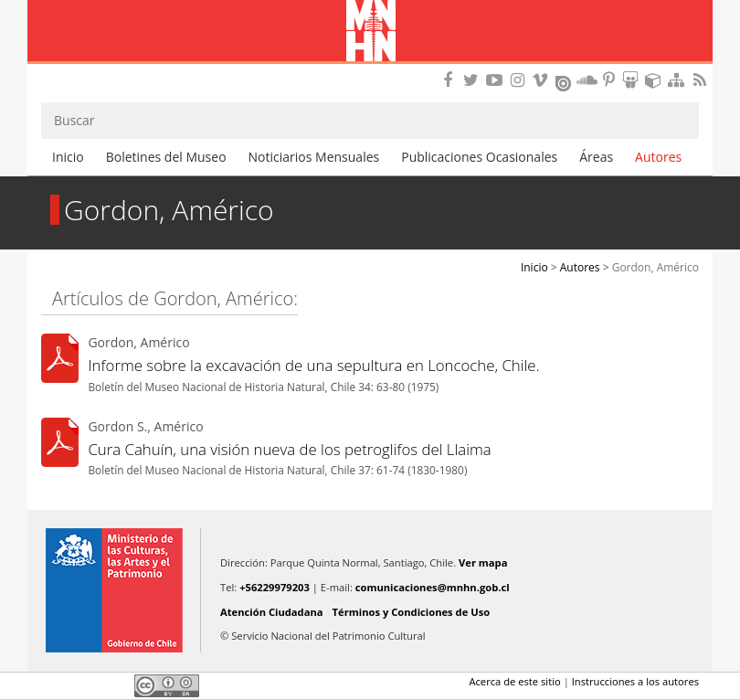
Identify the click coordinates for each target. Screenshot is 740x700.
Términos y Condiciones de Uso (412, 612)
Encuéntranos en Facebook (451, 80)
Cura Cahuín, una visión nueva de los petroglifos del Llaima (289, 449)
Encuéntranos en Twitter (474, 80)
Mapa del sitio (679, 80)
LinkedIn (114, 685)
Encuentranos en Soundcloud (587, 80)
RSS (702, 80)
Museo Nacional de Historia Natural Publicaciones (370, 32)
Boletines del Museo (166, 157)
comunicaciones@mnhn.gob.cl (433, 587)
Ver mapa (483, 562)
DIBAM (370, 69)
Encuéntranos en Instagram (520, 80)
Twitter (83, 685)
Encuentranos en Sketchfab (656, 80)
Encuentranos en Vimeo (543, 80)
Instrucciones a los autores (635, 681)
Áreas (596, 157)
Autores (658, 157)
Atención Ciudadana (272, 612)
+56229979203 (275, 587)
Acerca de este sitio (514, 681)
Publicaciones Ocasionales (479, 157)
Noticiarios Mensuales (314, 157)
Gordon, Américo (655, 267)
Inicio (68, 157)
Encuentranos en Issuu (565, 81)
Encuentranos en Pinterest (610, 80)
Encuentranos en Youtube (497, 80)
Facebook (52, 685)
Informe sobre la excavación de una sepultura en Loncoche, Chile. (313, 365)
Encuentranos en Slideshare (633, 80)
